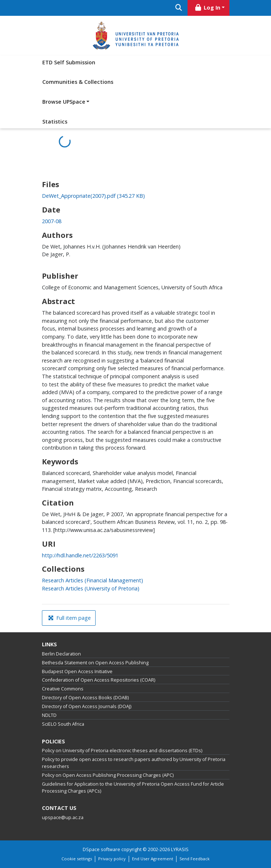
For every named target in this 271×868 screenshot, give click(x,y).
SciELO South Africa (63, 724)
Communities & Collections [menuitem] (78, 82)
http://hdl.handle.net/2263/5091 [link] (80, 555)
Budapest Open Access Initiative (77, 671)
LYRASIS (180, 849)
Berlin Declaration (61, 654)
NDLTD (49, 715)
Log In (207, 8)
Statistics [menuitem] (55, 122)
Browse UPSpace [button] (64, 102)
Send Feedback (195, 859)
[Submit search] (179, 8)
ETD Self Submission (69, 62)
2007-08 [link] (52, 221)
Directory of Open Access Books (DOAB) (85, 698)
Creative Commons (63, 689)
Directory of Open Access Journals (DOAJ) (87, 706)
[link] (93, 196)
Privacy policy (112, 859)
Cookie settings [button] (77, 859)
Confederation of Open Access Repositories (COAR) (99, 680)
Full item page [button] (69, 618)
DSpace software (101, 849)
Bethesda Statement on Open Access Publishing (95, 663)
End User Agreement (153, 859)
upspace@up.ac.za (63, 817)
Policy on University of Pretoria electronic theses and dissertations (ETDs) (122, 751)
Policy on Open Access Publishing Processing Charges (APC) (108, 775)
